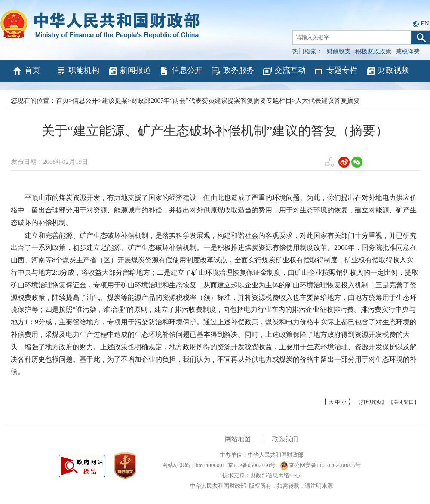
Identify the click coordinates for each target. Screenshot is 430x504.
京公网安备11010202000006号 (321, 465)
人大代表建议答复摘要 (328, 101)
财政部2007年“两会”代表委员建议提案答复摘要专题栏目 (211, 101)
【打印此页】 (371, 402)
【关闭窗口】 (404, 402)
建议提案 (115, 101)
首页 (26, 71)
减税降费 (408, 51)
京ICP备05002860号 (252, 465)
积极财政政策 (373, 51)
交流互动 (284, 71)
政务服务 (232, 71)
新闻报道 (129, 71)
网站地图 (238, 439)
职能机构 (78, 71)
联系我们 (285, 439)
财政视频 (387, 71)
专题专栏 (336, 71)
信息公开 (181, 71)
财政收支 (339, 51)
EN (425, 23)
